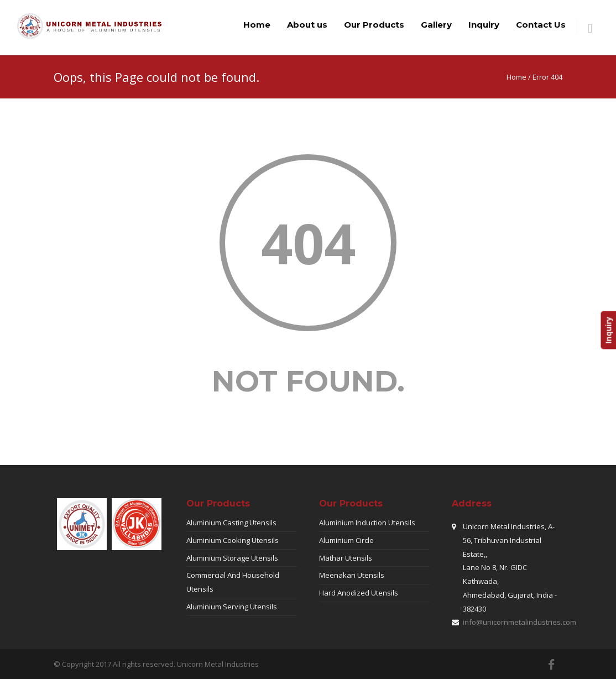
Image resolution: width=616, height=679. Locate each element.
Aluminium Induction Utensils (367, 523)
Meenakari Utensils (352, 575)
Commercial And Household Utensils (233, 582)
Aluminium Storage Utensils (232, 558)
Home (257, 25)
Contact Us (541, 25)
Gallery (436, 25)
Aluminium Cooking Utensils (233, 540)
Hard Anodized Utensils (359, 593)
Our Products (374, 25)
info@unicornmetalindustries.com (520, 622)
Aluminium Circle (346, 540)
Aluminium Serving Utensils (232, 607)
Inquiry (484, 25)
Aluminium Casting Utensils (231, 523)
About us (307, 25)
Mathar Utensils (346, 558)
